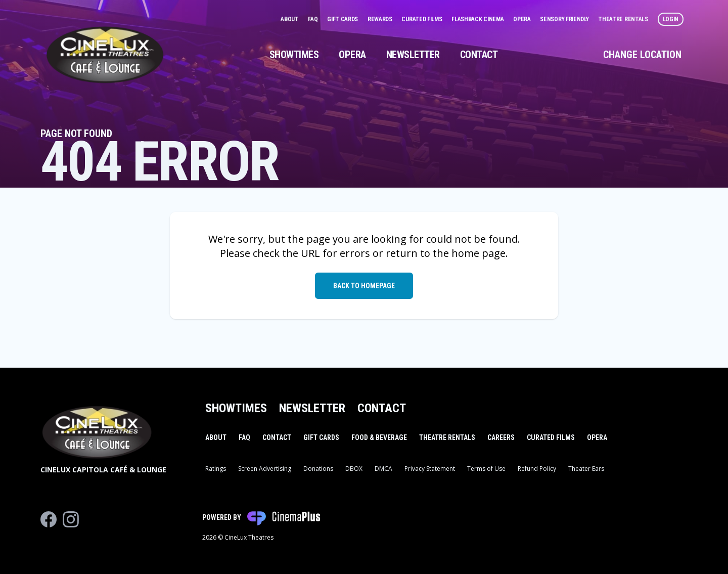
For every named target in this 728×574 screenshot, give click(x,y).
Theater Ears (586, 469)
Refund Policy (537, 469)
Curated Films (422, 19)
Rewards (381, 19)
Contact (479, 55)
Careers (501, 437)
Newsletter (413, 55)
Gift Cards (343, 19)
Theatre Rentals (624, 19)
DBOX (354, 469)
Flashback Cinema (478, 19)
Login (671, 19)
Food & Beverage (379, 437)
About (290, 19)
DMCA (383, 469)
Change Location (642, 55)
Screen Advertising (265, 469)
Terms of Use (486, 469)
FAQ (313, 19)
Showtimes (294, 55)
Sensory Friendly (565, 19)
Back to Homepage (364, 286)
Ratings (216, 469)
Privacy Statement (430, 469)
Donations (318, 469)
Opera (522, 19)
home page (479, 253)
